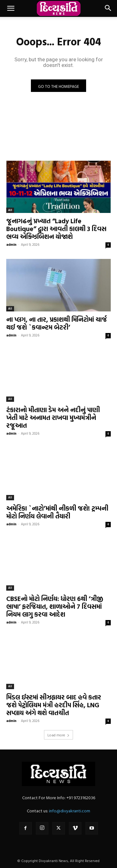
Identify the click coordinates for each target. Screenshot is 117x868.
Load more (58, 735)
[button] (11, 8)
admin (11, 245)
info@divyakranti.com (70, 811)
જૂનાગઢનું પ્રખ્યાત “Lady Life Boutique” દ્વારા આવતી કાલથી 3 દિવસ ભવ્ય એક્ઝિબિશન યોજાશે (56, 229)
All (10, 210)
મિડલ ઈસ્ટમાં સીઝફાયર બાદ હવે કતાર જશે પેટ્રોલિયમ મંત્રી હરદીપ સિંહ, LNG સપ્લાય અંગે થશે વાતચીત (54, 705)
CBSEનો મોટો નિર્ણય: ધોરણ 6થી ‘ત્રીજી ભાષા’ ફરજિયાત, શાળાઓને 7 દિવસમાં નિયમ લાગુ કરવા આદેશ (55, 606)
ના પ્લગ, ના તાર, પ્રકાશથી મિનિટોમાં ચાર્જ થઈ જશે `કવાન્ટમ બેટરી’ (57, 323)
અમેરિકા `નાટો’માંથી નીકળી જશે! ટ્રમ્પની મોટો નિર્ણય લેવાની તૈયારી (57, 512)
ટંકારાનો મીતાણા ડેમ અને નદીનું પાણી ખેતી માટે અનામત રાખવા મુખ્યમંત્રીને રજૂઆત (53, 417)
